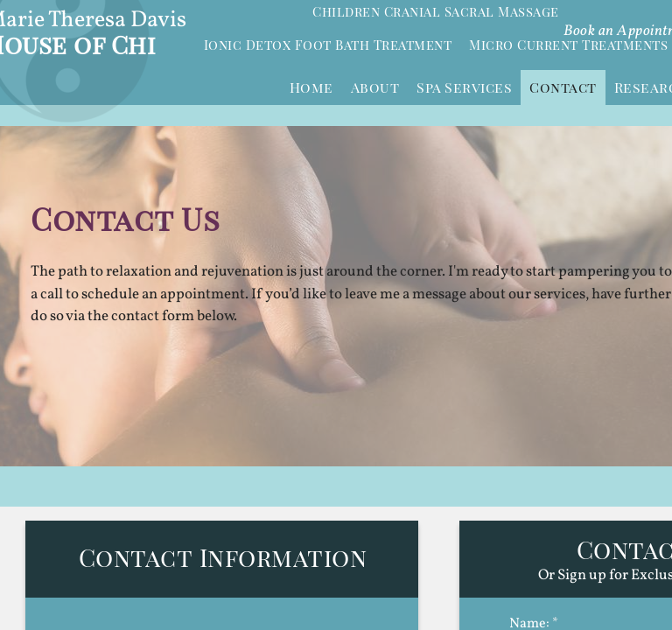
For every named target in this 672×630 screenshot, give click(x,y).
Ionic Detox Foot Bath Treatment (328, 45)
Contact (563, 87)
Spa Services (464, 87)
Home (311, 87)
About (375, 87)
